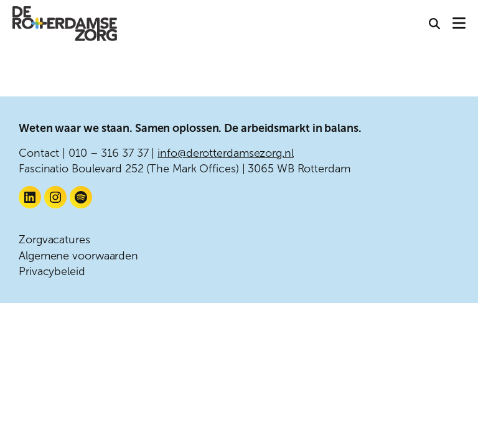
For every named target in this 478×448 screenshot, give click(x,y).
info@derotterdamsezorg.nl (226, 153)
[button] (434, 25)
